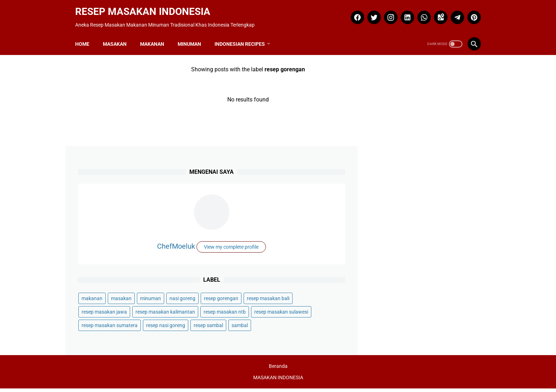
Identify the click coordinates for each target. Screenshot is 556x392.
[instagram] (387, 13)
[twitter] (370, 13)
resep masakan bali (396, 245)
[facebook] (354, 13)
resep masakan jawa (449, 245)
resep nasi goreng (395, 313)
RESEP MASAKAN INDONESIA (146, 7)
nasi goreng (388, 232)
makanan (386, 219)
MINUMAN (192, 37)
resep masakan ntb (396, 272)
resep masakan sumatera (403, 299)
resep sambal (437, 313)
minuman (444, 219)
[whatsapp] (420, 13)
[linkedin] (404, 13)
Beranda (278, 370)
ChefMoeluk (425, 149)
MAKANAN (155, 37)
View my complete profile (425, 168)
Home (85, 37)
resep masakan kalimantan (405, 259)
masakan (415, 219)
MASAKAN (118, 37)
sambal (383, 326)
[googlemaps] (437, 13)
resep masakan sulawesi (402, 286)
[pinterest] (470, 13)
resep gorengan (427, 232)
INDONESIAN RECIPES (243, 37)
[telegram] (454, 13)
